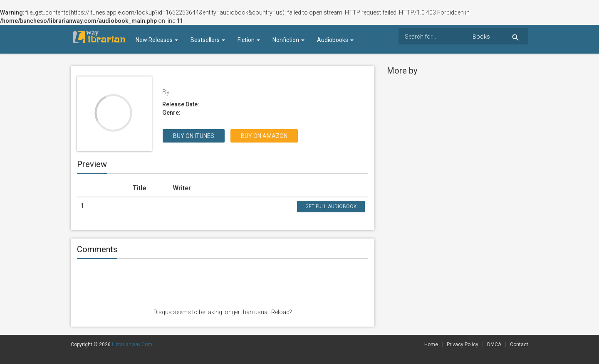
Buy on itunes (194, 136)
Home (431, 344)
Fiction (249, 40)
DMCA (494, 344)
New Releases (157, 40)
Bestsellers (208, 40)
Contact (519, 344)
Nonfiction (288, 40)
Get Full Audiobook (331, 207)
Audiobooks (335, 40)
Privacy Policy (463, 344)
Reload (280, 312)
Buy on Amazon (264, 136)
